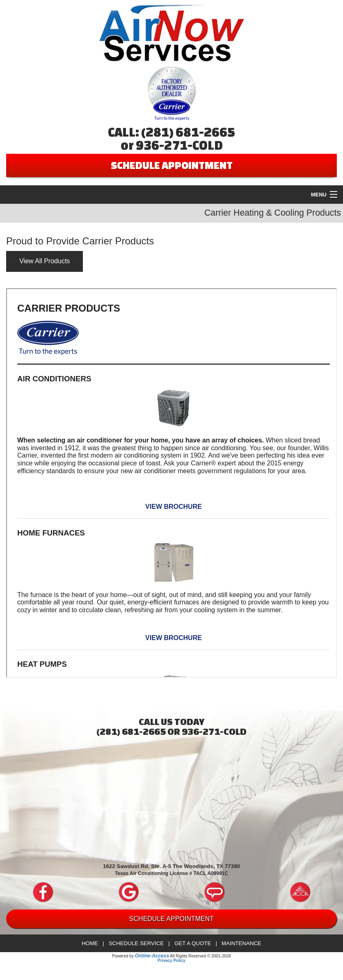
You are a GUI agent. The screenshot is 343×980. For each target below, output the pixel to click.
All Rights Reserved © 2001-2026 (200, 956)
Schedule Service (136, 943)
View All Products (45, 261)
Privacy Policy (171, 961)
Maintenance (241, 943)
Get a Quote (193, 943)
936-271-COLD (179, 145)
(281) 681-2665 (188, 132)
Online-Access (152, 956)
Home (90, 943)
